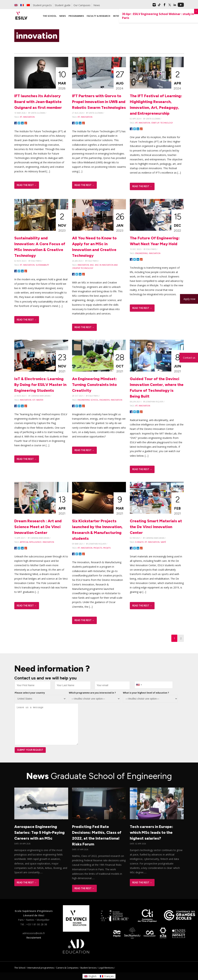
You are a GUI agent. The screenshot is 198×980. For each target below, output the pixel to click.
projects (98, 548)
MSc (92, 265)
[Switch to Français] (107, 976)
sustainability (42, 265)
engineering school (88, 400)
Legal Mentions (106, 968)
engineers (105, 400)
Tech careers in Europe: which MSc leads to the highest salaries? (151, 832)
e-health (139, 542)
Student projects (42, 5)
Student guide (63, 5)
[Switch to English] (90, 976)
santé (163, 542)
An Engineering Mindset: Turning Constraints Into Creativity (94, 385)
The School (20, 968)
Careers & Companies (67, 968)
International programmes (41, 968)
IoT (34, 400)
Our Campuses (82, 5)
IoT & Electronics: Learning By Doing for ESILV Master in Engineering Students (40, 385)
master (40, 400)
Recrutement (34, 938)
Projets (107, 548)
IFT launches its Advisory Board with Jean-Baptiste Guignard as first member (38, 102)
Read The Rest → (27, 185)
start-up (155, 123)
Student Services (88, 968)
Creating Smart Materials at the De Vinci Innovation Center (156, 527)
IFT (21, 117)
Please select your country (30, 693)
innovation (29, 117)
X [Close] (196, 11)
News (97, 5)
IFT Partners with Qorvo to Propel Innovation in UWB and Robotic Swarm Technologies (99, 102)
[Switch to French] (22, 5)
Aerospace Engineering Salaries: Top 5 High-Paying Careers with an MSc (39, 832)
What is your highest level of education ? (146, 693)
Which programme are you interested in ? (92, 693)
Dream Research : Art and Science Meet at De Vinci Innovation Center (38, 527)
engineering (142, 253)
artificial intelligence (31, 542)
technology (167, 123)
